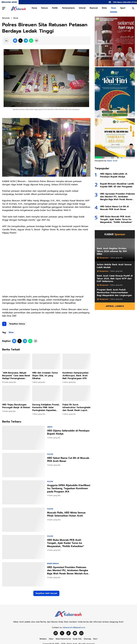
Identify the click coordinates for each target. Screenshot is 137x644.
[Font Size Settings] (6, 41)
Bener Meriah (53, 563)
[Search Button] (133, 8)
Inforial (82, 8)
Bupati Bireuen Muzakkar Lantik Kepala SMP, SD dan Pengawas (117, 185)
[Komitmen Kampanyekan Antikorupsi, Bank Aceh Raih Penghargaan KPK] (76, 362)
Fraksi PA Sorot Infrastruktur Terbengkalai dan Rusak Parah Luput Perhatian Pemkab (76, 407)
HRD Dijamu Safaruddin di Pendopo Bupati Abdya (68, 432)
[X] (20, 41)
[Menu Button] (4, 8)
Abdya (50, 427)
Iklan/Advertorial (63, 639)
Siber (51, 639)
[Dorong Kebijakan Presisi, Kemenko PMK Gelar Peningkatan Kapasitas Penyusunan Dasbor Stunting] (46, 393)
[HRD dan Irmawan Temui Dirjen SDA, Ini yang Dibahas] (46, 362)
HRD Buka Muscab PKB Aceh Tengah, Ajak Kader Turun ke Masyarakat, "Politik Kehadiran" (65, 543)
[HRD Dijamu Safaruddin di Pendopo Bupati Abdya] (24, 438)
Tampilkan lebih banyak (46, 593)
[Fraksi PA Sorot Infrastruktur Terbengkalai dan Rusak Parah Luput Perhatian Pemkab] (76, 393)
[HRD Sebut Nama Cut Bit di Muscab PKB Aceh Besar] (24, 465)
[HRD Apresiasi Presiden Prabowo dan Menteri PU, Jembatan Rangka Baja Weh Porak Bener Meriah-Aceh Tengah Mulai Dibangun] (24, 574)
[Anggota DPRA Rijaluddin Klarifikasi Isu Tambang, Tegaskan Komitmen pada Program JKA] (24, 492)
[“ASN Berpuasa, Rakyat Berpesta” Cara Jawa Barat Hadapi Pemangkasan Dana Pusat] (16, 362)
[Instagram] (56, 633)
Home (34, 8)
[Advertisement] (46, 266)
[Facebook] (15, 41)
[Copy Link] (37, 41)
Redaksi (43, 639)
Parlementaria (68, 8)
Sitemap (87, 639)
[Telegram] (26, 41)
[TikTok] (68, 633)
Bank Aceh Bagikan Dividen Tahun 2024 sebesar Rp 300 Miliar (112, 251)
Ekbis (104, 8)
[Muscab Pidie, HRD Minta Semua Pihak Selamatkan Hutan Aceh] (24, 520)
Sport (123, 8)
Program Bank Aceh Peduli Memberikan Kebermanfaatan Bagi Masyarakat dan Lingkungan (114, 293)
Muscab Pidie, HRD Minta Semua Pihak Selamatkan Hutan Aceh (66, 514)
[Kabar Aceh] (68, 618)
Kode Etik (77, 639)
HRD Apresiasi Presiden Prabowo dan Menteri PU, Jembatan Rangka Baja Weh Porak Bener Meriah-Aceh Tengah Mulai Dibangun (68, 570)
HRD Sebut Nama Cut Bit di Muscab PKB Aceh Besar (68, 460)
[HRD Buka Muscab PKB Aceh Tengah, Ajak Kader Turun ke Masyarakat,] (24, 547)
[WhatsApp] (31, 41)
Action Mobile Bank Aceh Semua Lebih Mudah (114, 266)
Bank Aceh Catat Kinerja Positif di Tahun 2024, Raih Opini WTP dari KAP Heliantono (115, 279)
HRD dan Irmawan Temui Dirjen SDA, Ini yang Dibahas (45, 376)
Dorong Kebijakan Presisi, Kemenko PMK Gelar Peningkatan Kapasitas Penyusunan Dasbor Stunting (46, 407)
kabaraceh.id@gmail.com (74, 627)
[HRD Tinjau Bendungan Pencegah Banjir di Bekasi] (16, 393)
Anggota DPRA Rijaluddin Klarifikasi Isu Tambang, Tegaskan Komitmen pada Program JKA (69, 488)
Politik (55, 8)
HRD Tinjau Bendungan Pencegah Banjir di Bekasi (16, 406)
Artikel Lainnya (115, 306)
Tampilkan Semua (17, 324)
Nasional (94, 8)
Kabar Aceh (112, 161)
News (114, 8)
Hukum (44, 8)
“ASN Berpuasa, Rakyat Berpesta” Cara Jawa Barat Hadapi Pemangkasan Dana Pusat (16, 376)
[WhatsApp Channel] (81, 633)
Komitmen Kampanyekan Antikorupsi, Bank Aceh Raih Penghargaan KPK (76, 376)
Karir (95, 639)
